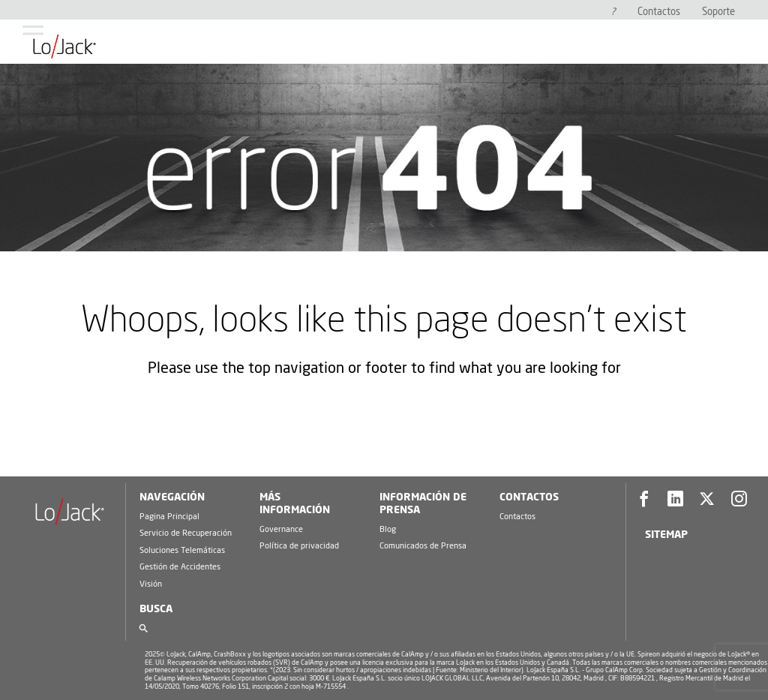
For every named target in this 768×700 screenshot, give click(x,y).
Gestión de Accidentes (180, 567)
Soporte (718, 12)
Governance (281, 529)
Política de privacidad (299, 546)
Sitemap (666, 535)
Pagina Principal (169, 517)
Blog (388, 529)
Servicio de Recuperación (186, 533)
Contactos (659, 12)
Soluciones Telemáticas (182, 550)
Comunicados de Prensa (423, 546)
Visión (151, 584)
